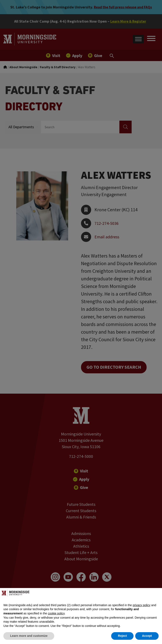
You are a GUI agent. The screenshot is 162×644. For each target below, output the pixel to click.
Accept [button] (147, 636)
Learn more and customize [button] (29, 636)
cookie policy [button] (56, 613)
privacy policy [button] (142, 605)
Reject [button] (122, 636)
